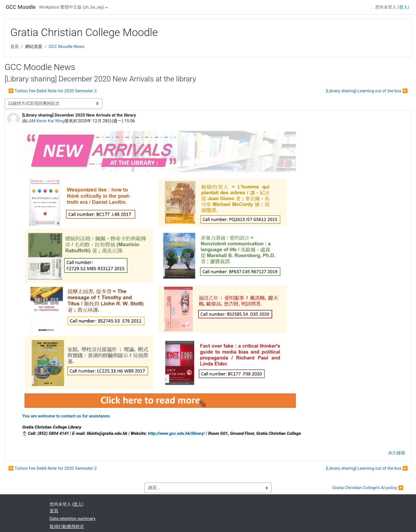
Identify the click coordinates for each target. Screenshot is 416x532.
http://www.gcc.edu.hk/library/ (176, 433)
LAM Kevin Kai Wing (46, 121)
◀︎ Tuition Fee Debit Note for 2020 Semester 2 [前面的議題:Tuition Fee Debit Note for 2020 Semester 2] (52, 91)
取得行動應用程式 (67, 527)
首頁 (15, 47)
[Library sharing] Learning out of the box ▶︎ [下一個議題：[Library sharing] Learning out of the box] (367, 91)
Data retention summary (73, 519)
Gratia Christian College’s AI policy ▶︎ (368, 488)
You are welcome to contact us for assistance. (67, 416)
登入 (403, 7)
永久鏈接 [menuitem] (397, 453)
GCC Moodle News (66, 47)
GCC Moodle (21, 7)
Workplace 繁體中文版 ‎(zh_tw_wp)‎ (72, 7)
